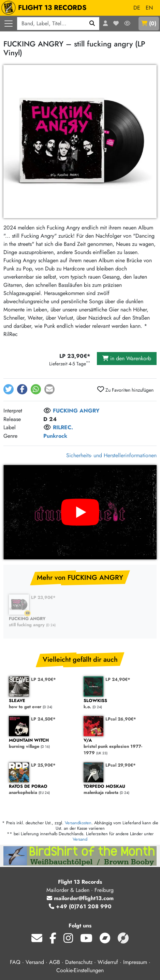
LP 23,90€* (43, 597)
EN (149, 8)
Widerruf (108, 962)
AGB (55, 962)
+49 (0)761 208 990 (80, 906)
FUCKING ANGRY (76, 411)
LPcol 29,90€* (121, 765)
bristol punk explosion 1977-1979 (118, 747)
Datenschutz (79, 962)
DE (137, 8)
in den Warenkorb (127, 358)
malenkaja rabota (118, 790)
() (149, 23)
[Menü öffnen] (9, 24)
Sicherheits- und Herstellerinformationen (111, 455)
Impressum (135, 962)
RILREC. (63, 427)
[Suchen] (92, 24)
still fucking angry (43, 622)
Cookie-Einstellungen (80, 970)
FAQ (15, 962)
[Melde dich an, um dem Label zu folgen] (47, 428)
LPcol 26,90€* (121, 719)
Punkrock (55, 436)
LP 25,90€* (43, 765)
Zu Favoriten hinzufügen (125, 390)
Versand (80, 839)
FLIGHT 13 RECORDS (46, 8)
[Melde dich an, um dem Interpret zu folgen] (47, 411)
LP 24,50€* (43, 719)
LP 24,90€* (43, 679)
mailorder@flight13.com (80, 898)
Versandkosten (78, 823)
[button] (9, 389)
